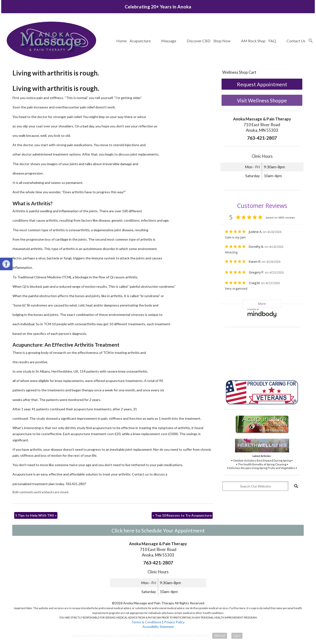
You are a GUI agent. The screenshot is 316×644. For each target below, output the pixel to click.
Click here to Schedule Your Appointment (158, 530)
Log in (237, 636)
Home (121, 41)
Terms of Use (184, 636)
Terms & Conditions (146, 622)
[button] (311, 41)
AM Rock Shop (253, 41)
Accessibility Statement (158, 627)
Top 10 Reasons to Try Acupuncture (182, 515)
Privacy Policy (174, 622)
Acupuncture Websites (86, 636)
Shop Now (222, 41)
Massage (169, 41)
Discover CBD (199, 41)
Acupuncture (140, 41)
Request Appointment (262, 84)
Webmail (220, 636)
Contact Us (296, 41)
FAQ (272, 41)
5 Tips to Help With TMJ (36, 515)
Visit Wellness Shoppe (262, 100)
